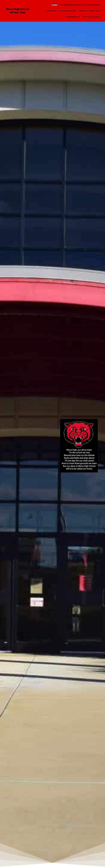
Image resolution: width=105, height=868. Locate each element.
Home (54, 5)
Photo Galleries (92, 17)
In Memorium (73, 17)
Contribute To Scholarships (61, 11)
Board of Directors (90, 11)
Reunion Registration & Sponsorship (80, 5)
